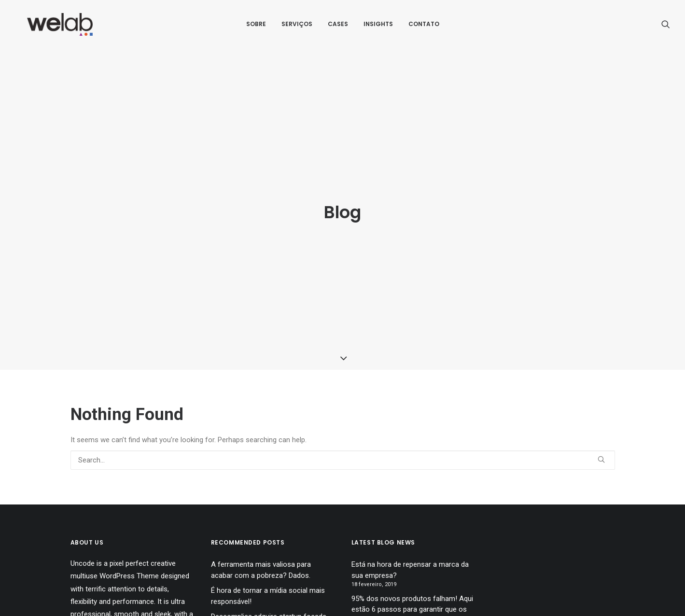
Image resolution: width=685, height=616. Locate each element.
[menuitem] (256, 28)
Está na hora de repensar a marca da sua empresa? (410, 536)
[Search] (343, 426)
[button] (666, 28)
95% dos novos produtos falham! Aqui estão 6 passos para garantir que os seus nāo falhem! (412, 575)
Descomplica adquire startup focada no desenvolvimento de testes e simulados (269, 593)
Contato (424, 27)
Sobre (256, 27)
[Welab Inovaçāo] (58, 28)
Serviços (297, 27)
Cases (338, 27)
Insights (378, 27)
